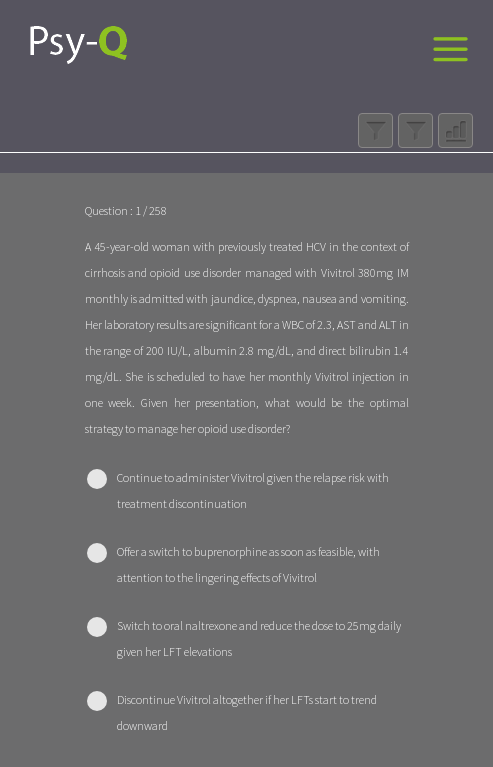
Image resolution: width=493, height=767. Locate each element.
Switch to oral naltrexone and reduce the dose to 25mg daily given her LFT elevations (259, 638)
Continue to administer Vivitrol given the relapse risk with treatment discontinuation (253, 490)
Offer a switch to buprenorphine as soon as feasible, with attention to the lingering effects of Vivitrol (248, 564)
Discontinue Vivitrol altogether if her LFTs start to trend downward (247, 712)
